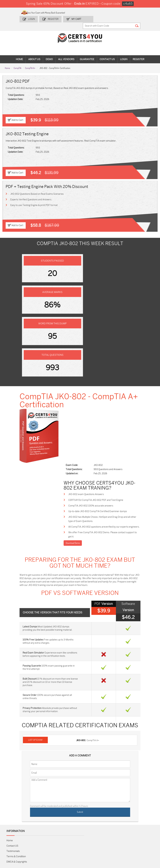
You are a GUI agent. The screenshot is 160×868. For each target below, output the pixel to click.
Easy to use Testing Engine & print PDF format (34, 199)
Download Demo (77, 426)
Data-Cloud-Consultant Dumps (18, 843)
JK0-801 (82, 632)
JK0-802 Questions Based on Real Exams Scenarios (37, 188)
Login (33, 19)
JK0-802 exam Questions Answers (91, 372)
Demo (49, 53)
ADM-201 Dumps (18, 823)
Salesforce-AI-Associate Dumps (116, 835)
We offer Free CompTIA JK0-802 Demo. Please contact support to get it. (102, 417)
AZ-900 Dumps (139, 823)
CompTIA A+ (30, 62)
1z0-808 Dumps (66, 823)
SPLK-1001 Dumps (92, 828)
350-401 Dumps (140, 828)
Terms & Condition (16, 747)
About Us (34, 53)
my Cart (77, 19)
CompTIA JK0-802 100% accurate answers (96, 384)
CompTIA (17, 62)
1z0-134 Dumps (90, 823)
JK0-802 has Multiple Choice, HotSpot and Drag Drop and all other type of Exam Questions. (104, 398)
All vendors (66, 53)
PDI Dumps (113, 823)
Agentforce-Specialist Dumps (116, 843)
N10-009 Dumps (67, 834)
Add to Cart (17, 114)
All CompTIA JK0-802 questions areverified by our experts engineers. (103, 408)
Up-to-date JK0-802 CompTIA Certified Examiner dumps (102, 390)
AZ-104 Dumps (17, 834)
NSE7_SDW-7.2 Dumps (139, 835)
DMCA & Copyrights (17, 753)
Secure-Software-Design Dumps (141, 843)
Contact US (12, 737)
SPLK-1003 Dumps (117, 828)
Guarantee (87, 53)
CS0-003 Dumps (42, 834)
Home (19, 53)
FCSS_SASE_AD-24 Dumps (67, 843)
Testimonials (13, 742)
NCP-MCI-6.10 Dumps (90, 843)
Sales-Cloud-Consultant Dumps (43, 825)
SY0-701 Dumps (91, 834)
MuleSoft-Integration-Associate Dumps (42, 845)
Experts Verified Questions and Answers (31, 193)
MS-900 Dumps (66, 828)
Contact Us (107, 53)
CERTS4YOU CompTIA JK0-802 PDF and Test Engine (101, 378)
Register (55, 19)
